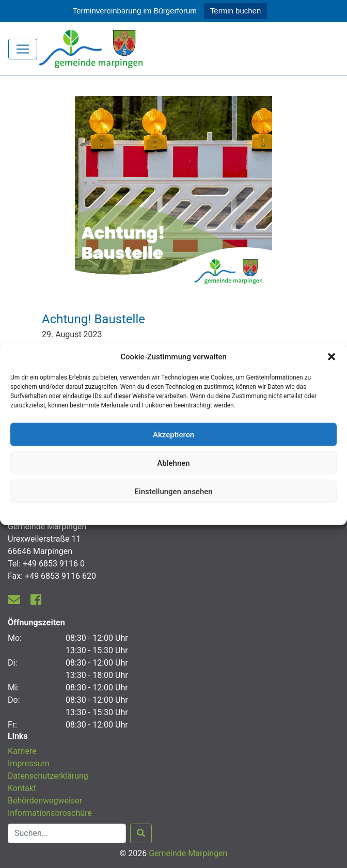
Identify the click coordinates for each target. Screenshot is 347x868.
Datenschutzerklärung (174, 513)
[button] (332, 357)
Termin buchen (235, 11)
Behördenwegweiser (45, 801)
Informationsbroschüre (50, 813)
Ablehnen (173, 463)
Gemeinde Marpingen (188, 853)
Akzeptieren (174, 434)
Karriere (22, 751)
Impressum (29, 763)
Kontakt (22, 788)
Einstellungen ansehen (173, 491)
